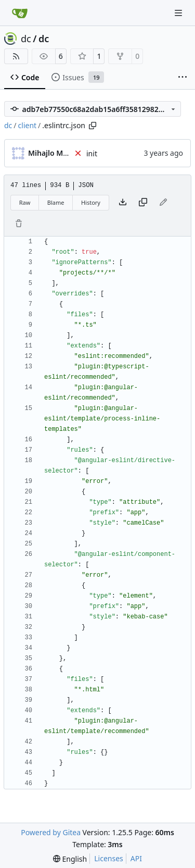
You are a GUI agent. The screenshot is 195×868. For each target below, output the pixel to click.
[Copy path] (93, 126)
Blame (56, 202)
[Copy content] (143, 203)
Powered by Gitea (51, 832)
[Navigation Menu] (179, 13)
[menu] (70, 859)
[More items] (183, 78)
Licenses (109, 858)
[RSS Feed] (16, 56)
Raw (25, 202)
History (91, 202)
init (92, 153)
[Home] (20, 13)
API (136, 858)
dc (26, 39)
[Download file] (123, 203)
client (28, 125)
